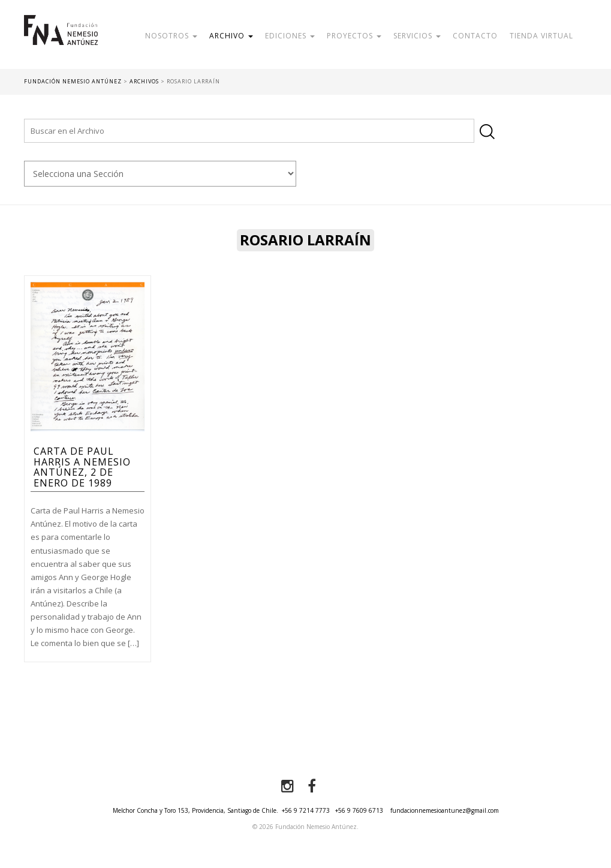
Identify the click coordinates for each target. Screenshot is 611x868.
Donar (220, 63)
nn (160, 174)
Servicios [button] (417, 36)
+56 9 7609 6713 (359, 810)
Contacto (475, 36)
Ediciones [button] (290, 36)
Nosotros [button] (171, 36)
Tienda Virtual (541, 36)
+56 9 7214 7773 (306, 810)
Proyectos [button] (354, 36)
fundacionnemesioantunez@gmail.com (445, 810)
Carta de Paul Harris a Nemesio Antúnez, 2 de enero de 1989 (82, 467)
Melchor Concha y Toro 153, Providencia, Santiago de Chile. (195, 810)
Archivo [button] (231, 36)
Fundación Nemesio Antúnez (61, 42)
